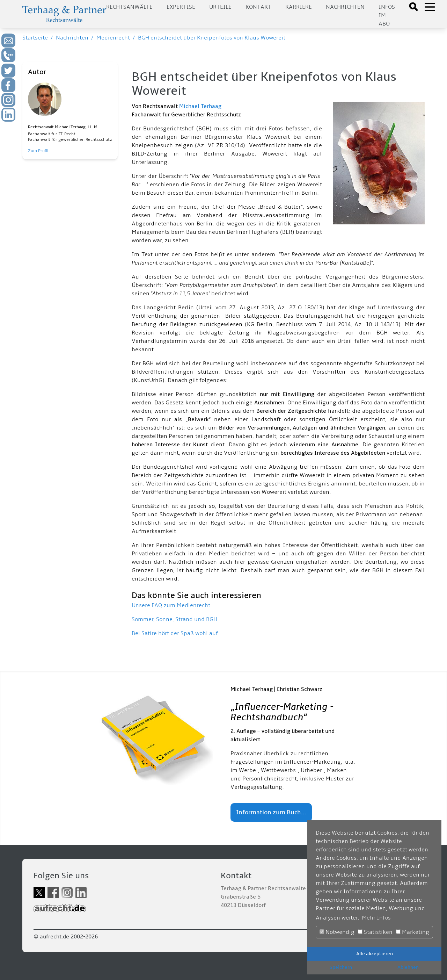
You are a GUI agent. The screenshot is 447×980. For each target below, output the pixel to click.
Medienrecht (113, 38)
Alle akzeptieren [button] (375, 954)
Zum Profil (38, 151)
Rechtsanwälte (129, 7)
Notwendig (337, 932)
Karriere (299, 7)
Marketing (413, 932)
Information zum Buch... (271, 812)
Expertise (181, 7)
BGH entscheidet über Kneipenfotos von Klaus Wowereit (212, 38)
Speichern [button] (341, 967)
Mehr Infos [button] (376, 918)
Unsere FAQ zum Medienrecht (171, 605)
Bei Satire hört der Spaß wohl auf (175, 633)
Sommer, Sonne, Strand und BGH (174, 619)
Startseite (35, 38)
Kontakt (258, 7)
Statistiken (375, 932)
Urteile (220, 7)
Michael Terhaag (200, 106)
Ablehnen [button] (408, 967)
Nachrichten (345, 7)
